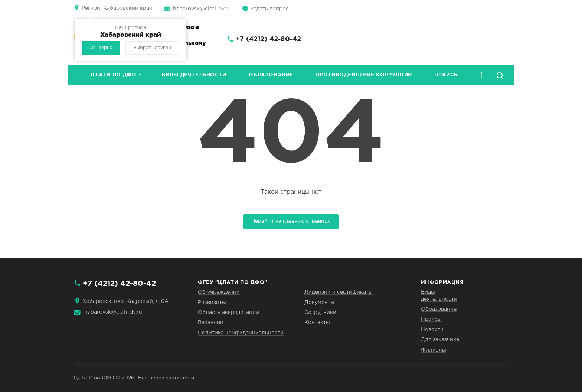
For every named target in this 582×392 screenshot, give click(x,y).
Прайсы (447, 75)
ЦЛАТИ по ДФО (113, 75)
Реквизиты (212, 303)
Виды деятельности (194, 75)
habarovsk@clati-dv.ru (202, 9)
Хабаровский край (117, 8)
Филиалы (434, 350)
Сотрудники (320, 313)
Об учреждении (219, 292)
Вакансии (211, 323)
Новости (432, 330)
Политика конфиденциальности (241, 333)
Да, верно (101, 48)
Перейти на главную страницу (291, 221)
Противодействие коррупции (364, 75)
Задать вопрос (269, 9)
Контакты (317, 323)
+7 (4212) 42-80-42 (268, 39)
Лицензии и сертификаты (339, 292)
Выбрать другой (152, 48)
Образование (271, 75)
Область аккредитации (228, 313)
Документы (319, 303)
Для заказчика (440, 340)
